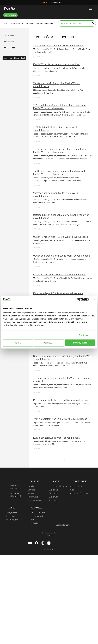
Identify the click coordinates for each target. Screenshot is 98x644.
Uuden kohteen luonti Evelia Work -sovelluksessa (61, 237)
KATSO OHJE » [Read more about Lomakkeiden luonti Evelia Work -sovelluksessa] (38, 285)
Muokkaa (49, 343)
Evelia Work (29, 23)
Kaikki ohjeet (9, 48)
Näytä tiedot (85, 335)
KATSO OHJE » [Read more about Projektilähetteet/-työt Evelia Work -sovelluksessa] (38, 411)
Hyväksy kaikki (80, 343)
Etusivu (5, 23)
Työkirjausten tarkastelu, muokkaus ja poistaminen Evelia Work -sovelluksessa (61, 150)
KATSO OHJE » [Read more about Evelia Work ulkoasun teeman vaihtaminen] (38, 75)
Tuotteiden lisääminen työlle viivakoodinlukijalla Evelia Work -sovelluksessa (60, 172)
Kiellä (18, 343)
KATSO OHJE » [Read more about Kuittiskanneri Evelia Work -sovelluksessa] (38, 449)
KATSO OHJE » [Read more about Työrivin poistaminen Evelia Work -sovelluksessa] (38, 430)
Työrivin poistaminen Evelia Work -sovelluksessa (60, 419)
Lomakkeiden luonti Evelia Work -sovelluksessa (60, 274)
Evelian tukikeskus (16, 23)
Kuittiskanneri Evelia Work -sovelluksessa (56, 438)
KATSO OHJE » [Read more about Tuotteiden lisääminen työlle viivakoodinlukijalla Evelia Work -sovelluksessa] (38, 185)
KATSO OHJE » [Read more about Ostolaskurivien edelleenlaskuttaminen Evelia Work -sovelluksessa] (38, 229)
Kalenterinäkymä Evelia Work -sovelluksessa (58, 293)
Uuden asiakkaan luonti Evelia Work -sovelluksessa (61, 256)
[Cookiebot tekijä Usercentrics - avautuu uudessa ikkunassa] (77, 299)
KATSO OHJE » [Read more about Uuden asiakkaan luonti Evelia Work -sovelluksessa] (38, 267)
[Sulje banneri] (94, 299)
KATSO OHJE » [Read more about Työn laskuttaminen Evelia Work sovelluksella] (38, 56)
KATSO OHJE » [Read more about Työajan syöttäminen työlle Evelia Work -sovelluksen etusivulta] (38, 392)
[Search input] (76, 23)
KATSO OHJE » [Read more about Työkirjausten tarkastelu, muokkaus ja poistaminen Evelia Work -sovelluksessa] (38, 163)
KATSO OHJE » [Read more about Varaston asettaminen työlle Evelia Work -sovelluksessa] (38, 207)
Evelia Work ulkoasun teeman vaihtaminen (57, 64)
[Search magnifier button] (93, 23)
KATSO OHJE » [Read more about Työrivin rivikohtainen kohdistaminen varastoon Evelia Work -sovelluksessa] (38, 119)
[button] (91, 9)
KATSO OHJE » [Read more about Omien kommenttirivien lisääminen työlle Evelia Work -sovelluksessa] (38, 370)
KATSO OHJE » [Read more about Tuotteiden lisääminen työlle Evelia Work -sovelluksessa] (38, 97)
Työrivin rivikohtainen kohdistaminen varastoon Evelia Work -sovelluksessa (59, 107)
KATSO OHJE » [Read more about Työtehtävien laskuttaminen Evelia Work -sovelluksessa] (38, 141)
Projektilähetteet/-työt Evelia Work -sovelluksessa (61, 400)
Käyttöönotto (9, 41)
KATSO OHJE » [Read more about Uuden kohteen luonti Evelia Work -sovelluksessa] (38, 248)
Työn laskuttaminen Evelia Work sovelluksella (58, 45)
